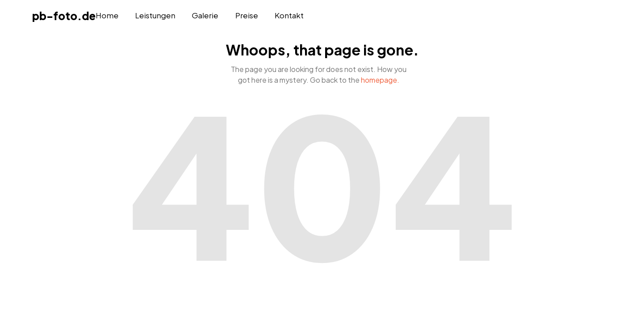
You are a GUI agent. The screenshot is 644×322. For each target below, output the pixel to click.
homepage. (380, 80)
